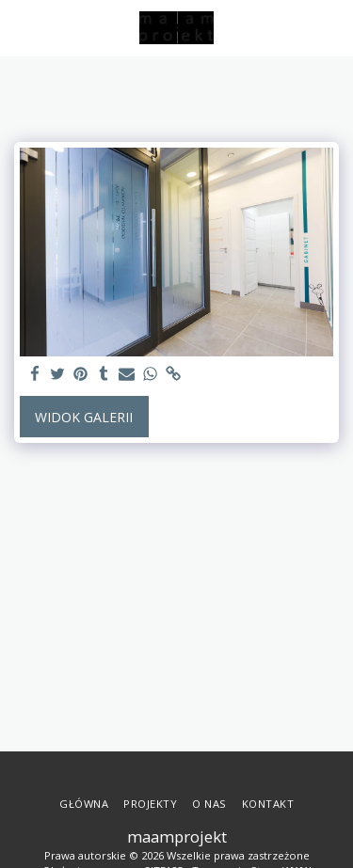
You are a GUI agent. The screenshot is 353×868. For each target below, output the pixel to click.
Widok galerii (84, 417)
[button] (21, 27)
